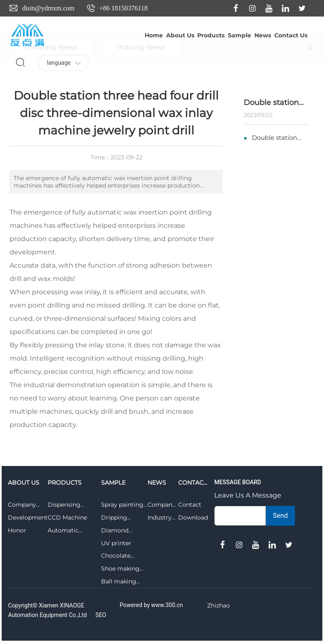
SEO (101, 615)
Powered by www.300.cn (151, 605)
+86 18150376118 (123, 8)
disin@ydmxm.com (48, 8)
